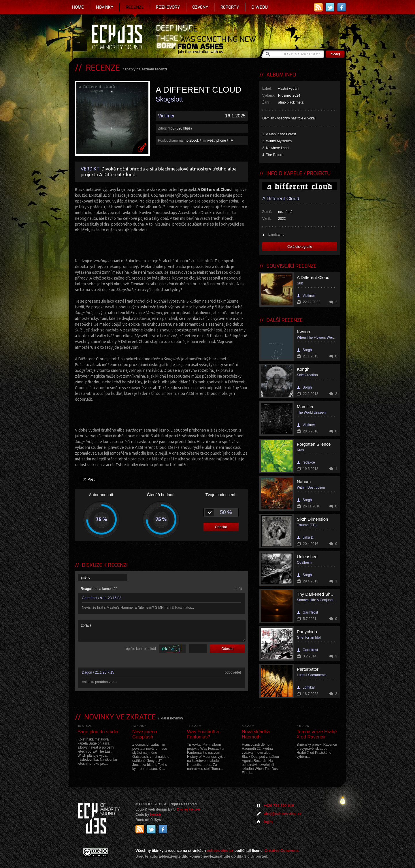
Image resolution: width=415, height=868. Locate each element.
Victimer (166, 116)
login (268, 822)
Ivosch (156, 815)
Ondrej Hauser (189, 809)
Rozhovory (168, 7)
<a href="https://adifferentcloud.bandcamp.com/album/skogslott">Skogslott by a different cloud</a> (161, 245)
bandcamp (276, 235)
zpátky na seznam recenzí (146, 69)
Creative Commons (282, 851)
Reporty (230, 7)
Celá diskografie (300, 247)
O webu (260, 7)
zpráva (162, 631)
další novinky (172, 718)
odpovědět (233, 672)
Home (78, 7)
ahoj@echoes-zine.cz (283, 814)
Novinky (105, 7)
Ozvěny (200, 7)
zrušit (238, 589)
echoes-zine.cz (220, 851)
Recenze (135, 7)
